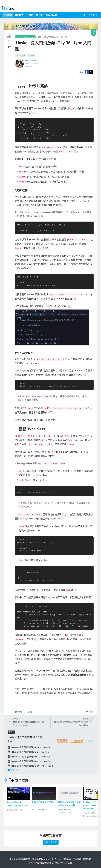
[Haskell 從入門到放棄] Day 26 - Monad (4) (31, 747)
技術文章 (8, 15)
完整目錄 (13, 770)
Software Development (25, 37)
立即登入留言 (51, 842)
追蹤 (28, 712)
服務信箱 (87, 859)
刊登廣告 (67, 859)
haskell (31, 55)
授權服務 (77, 859)
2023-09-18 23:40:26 (34, 64)
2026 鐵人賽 (51, 15)
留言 (18, 712)
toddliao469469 (33, 61)
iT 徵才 (30, 15)
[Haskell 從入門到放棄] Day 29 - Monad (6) (31, 761)
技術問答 (19, 15)
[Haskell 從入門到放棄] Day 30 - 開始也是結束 (33, 766)
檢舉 (89, 712)
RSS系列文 (62, 741)
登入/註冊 (93, 15)
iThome (57, 859)
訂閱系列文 (77, 741)
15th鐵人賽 (20, 55)
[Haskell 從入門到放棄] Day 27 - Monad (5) (31, 756)
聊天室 (39, 15)
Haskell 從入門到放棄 (46, 37)
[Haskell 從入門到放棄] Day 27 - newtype (30, 752)
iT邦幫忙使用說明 (64, 862)
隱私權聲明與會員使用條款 (41, 862)
